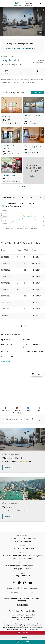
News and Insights (12, 566)
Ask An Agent (27, 566)
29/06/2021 (6, 276)
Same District (37, 93)
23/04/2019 (6, 289)
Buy (10, 538)
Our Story (7, 555)
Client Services (22, 536)
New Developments (23, 541)
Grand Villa (7, 116)
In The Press (29, 558)
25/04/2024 (6, 257)
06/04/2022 (6, 270)
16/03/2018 (6, 296)
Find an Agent (15, 548)
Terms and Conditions (28, 611)
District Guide (23, 510)
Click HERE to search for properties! (20, 48)
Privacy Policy (14, 611)
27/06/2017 (6, 309)
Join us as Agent (29, 548)
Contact (23, 633)
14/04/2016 (6, 315)
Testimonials (17, 558)
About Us (22, 553)
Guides (37, 566)
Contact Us (25, 576)
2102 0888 (22, 642)
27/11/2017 (6, 302)
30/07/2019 (6, 283)
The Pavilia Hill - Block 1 (10, 147)
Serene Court (9, 175)
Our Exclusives (25, 538)
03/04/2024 (6, 263)
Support (22, 573)
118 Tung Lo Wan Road (32, 117)
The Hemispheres (33, 146)
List (35, 538)
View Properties (9, 510)
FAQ (17, 576)
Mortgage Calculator (23, 568)
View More (6, 361)
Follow (8, 467)
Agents (22, 546)
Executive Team (20, 555)
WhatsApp (22, 637)
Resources (22, 563)
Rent (16, 538)
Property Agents (35, 555)
